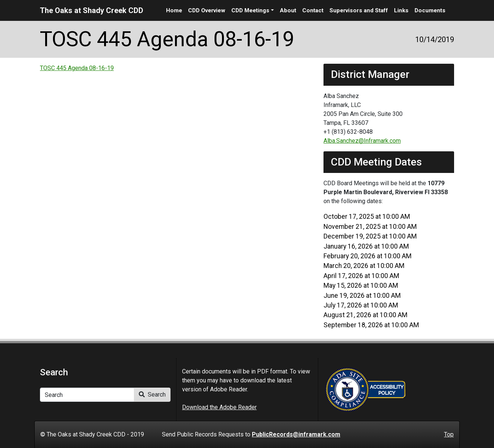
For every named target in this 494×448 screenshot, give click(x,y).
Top (449, 434)
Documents (430, 10)
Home (174, 10)
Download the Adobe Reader (219, 407)
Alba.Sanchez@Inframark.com (362, 141)
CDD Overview (207, 10)
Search (152, 395)
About (288, 10)
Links (401, 10)
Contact (313, 10)
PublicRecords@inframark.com (296, 434)
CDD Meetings (250, 10)
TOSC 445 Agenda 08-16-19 (77, 68)
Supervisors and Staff (359, 10)
